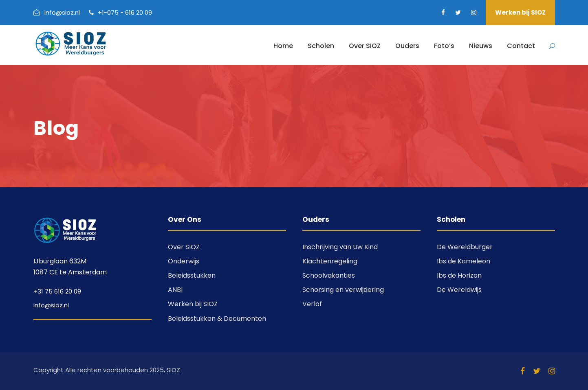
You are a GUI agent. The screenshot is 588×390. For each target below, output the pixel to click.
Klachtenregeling (330, 261)
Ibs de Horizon (459, 275)
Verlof (312, 304)
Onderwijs (184, 261)
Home (283, 46)
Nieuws (481, 46)
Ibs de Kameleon (464, 261)
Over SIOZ (365, 46)
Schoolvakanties (329, 275)
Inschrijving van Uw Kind (340, 247)
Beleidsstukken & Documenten (217, 319)
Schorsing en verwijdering (343, 290)
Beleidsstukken (192, 275)
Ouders (407, 46)
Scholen (321, 46)
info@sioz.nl (51, 305)
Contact (521, 46)
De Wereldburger (465, 247)
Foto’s (444, 46)
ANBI (175, 290)
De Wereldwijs (459, 290)
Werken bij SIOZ (520, 12)
